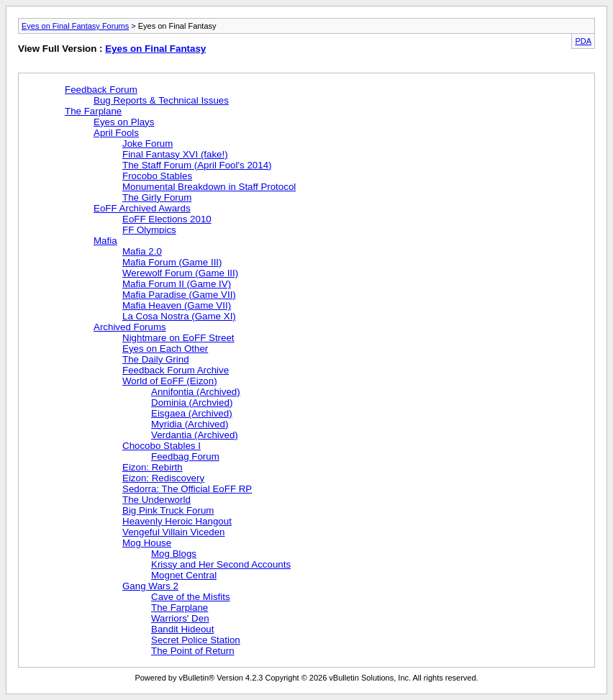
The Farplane (93, 111)
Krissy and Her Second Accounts (221, 564)
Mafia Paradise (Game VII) (179, 295)
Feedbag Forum (185, 456)
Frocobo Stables (157, 176)
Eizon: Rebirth (153, 467)
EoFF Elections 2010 (167, 219)
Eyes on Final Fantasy (155, 49)
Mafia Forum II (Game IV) (177, 284)
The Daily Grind (156, 359)
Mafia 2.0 (142, 251)
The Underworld (156, 500)
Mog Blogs (174, 554)
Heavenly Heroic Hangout (177, 521)
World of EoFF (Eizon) (170, 381)
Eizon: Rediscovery (163, 478)
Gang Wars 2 (150, 586)
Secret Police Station (196, 640)
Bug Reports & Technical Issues (161, 100)
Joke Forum (147, 144)
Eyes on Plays (124, 122)
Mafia (105, 241)
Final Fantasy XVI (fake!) (175, 154)
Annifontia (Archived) (196, 392)
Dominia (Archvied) (192, 403)
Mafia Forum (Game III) (172, 262)
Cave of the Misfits (191, 597)
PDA (583, 41)
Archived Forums (130, 327)
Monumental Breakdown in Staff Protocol (209, 187)
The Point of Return (193, 651)
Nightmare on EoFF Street (178, 338)
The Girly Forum (157, 197)
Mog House (147, 543)
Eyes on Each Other (165, 349)
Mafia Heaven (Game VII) (177, 305)
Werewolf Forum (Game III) (180, 273)
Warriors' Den (180, 618)
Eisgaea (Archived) (192, 413)
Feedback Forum (101, 90)
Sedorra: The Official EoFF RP (187, 489)
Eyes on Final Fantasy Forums (75, 26)
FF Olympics (149, 230)
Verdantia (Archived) (195, 435)
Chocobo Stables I (162, 446)
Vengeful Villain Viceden (174, 532)
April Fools (116, 133)
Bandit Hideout (182, 629)
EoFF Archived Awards (142, 208)
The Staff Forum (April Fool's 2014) (197, 165)
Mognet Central (184, 575)
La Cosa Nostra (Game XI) (179, 316)
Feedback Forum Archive (176, 370)
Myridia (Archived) (190, 424)
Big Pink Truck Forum (168, 510)
